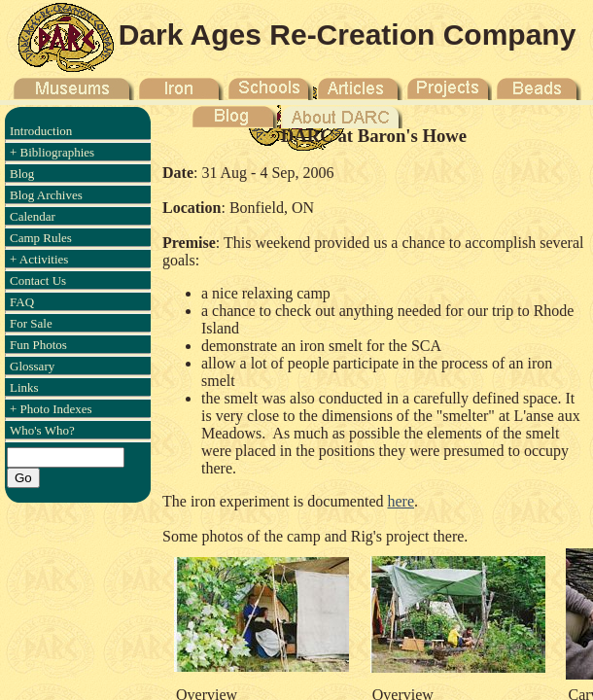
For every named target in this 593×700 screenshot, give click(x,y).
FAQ (22, 302)
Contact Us (38, 280)
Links (24, 387)
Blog (22, 174)
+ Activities (39, 259)
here (401, 501)
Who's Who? (42, 430)
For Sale (31, 323)
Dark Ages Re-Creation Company (348, 35)
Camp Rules (41, 238)
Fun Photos (38, 345)
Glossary (32, 366)
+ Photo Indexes (51, 409)
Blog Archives (46, 195)
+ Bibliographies (52, 152)
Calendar (33, 216)
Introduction (41, 131)
